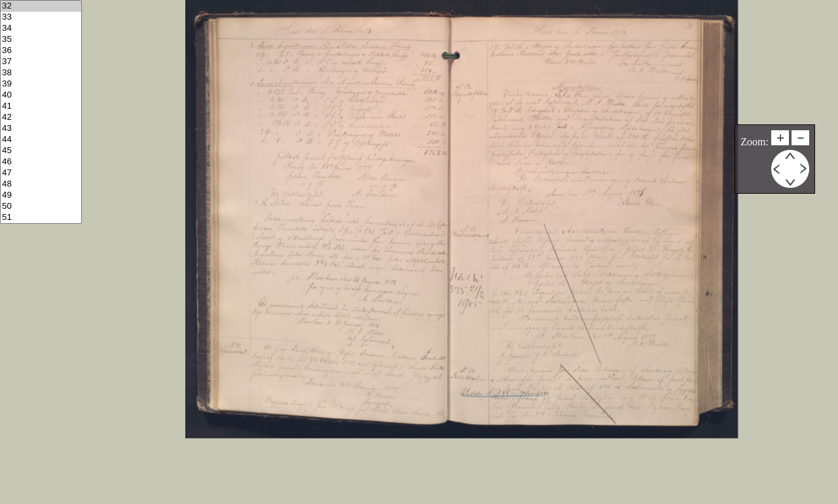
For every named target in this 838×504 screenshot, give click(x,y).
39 (41, 84)
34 (41, 28)
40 (41, 95)
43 (41, 129)
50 (41, 207)
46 (41, 162)
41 (41, 106)
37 (41, 62)
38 (41, 73)
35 (41, 40)
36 (41, 51)
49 (41, 195)
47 (41, 173)
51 (41, 218)
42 (41, 117)
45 (41, 151)
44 (41, 140)
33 (41, 17)
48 (41, 184)
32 (41, 6)
